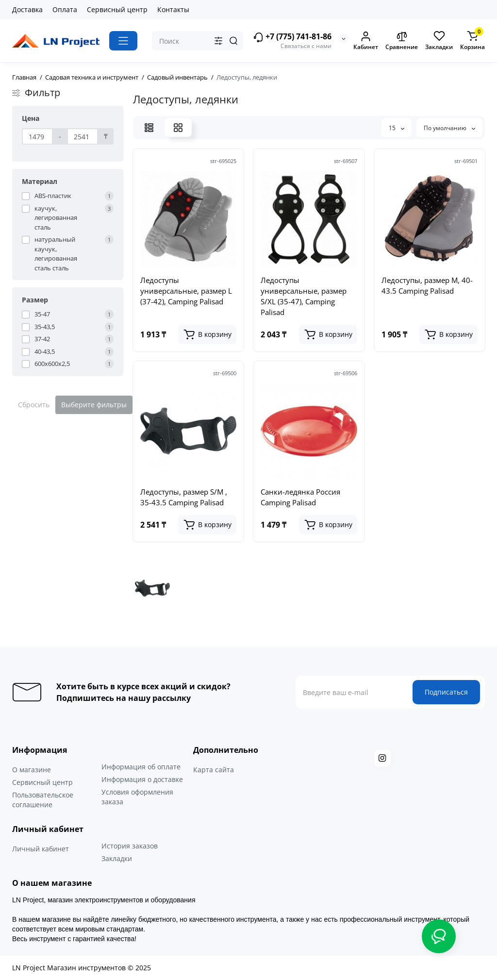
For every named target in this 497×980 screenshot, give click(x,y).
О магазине (32, 770)
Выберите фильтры (94, 405)
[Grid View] (178, 128)
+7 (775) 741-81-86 (292, 37)
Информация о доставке (142, 779)
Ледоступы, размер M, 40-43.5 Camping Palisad (427, 285)
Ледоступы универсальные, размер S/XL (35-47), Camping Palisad (304, 296)
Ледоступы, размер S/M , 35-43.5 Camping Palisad (184, 497)
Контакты (173, 9)
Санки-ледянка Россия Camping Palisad (300, 497)
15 (397, 128)
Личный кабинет (41, 849)
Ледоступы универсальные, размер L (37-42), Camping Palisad (186, 291)
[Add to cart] (207, 334)
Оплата (65, 9)
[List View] (149, 128)
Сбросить (34, 405)
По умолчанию (449, 128)
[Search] (233, 41)
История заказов (130, 846)
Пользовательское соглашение (43, 800)
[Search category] (218, 41)
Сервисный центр (117, 9)
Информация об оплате (141, 767)
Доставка (27, 9)
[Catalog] (123, 41)
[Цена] (37, 136)
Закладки (117, 858)
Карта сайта (214, 770)
